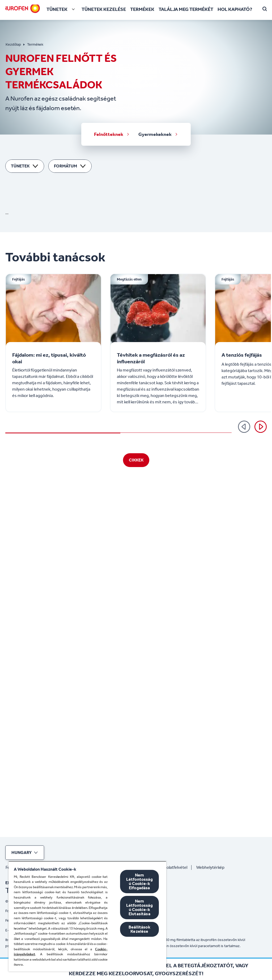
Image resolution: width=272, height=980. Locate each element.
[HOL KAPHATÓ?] (235, 9)
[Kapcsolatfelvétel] (173, 867)
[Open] (265, 9)
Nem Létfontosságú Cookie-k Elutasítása (139, 907)
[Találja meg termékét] (186, 9)
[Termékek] (142, 9)
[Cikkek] (136, 813)
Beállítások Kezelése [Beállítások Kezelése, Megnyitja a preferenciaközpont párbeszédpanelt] (139, 929)
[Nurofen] (22, 8)
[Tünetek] (62, 9)
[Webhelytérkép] (212, 867)
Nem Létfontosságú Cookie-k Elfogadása (139, 881)
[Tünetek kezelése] (104, 9)
